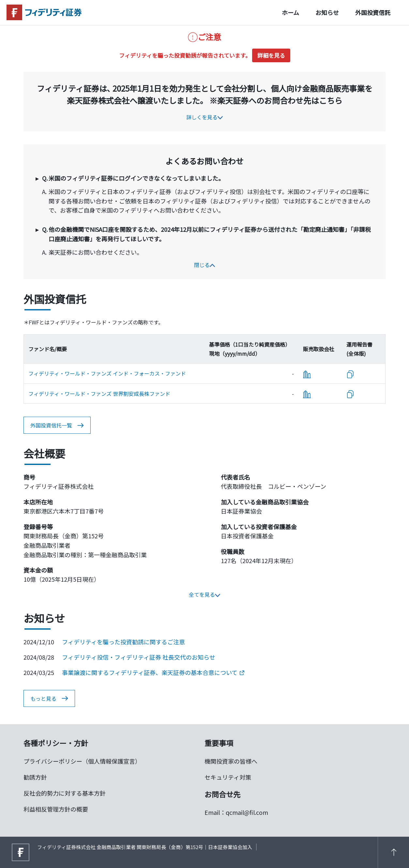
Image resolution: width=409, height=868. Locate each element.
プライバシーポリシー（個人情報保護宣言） (82, 761)
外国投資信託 (373, 12)
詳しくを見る (204, 117)
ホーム (290, 12)
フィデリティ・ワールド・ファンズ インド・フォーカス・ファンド (107, 373)
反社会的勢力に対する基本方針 (65, 793)
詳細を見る (271, 55)
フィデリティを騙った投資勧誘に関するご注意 (123, 642)
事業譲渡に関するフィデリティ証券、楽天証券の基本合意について (153, 672)
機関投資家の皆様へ (231, 761)
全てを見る (204, 594)
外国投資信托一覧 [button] (57, 426)
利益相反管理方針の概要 (56, 809)
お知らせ (327, 12)
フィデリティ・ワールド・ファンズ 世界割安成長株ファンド (99, 394)
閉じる (204, 265)
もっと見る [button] (49, 698)
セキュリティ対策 (228, 777)
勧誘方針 (35, 777)
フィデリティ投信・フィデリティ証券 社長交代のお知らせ (139, 657)
